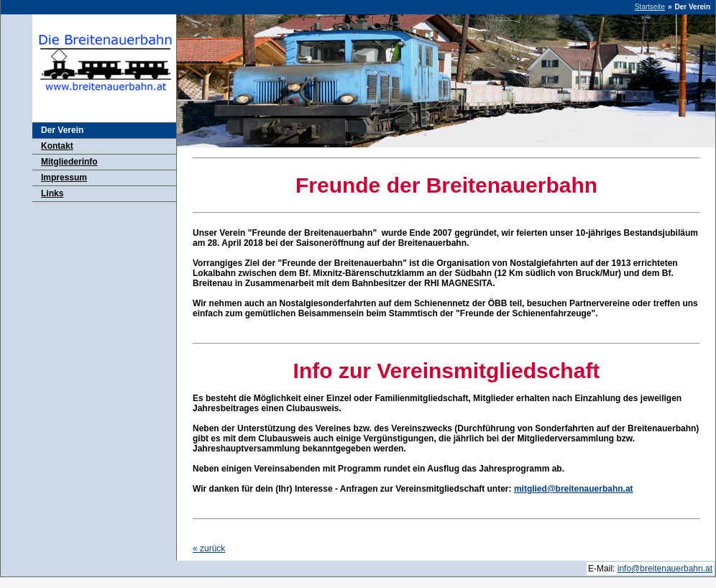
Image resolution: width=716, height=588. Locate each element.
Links (52, 193)
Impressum (64, 178)
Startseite (650, 7)
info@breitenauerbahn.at (665, 569)
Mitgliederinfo (69, 162)
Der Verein (62, 130)
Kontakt (57, 146)
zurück (209, 548)
